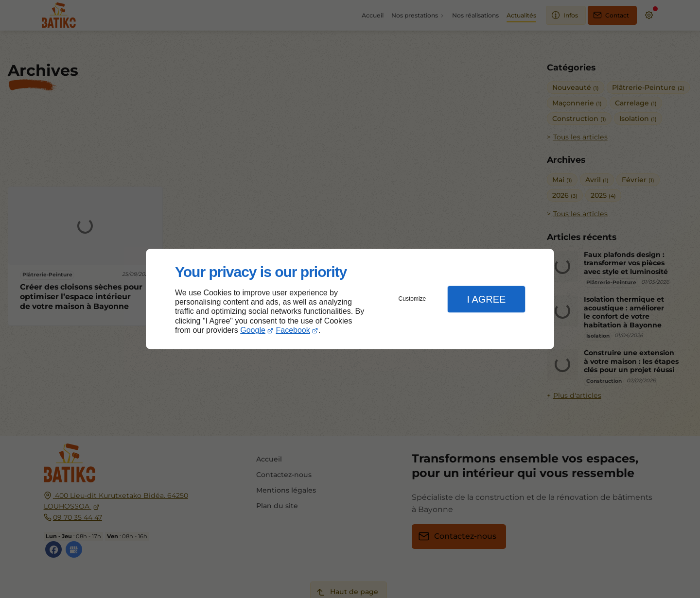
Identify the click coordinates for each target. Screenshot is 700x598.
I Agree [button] (486, 299)
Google (253, 330)
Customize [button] (412, 299)
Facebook (293, 330)
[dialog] (350, 299)
